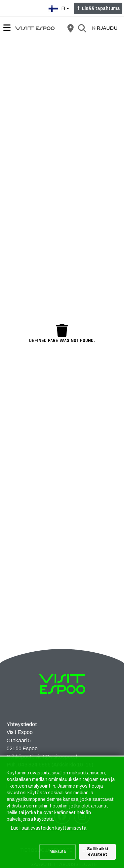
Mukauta (58, 851)
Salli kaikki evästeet (97, 852)
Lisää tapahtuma (101, 8)
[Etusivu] (35, 28)
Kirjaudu (105, 28)
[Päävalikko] (7, 28)
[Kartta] (70, 28)
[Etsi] (82, 28)
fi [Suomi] (60, 8)
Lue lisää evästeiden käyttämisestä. (49, 828)
